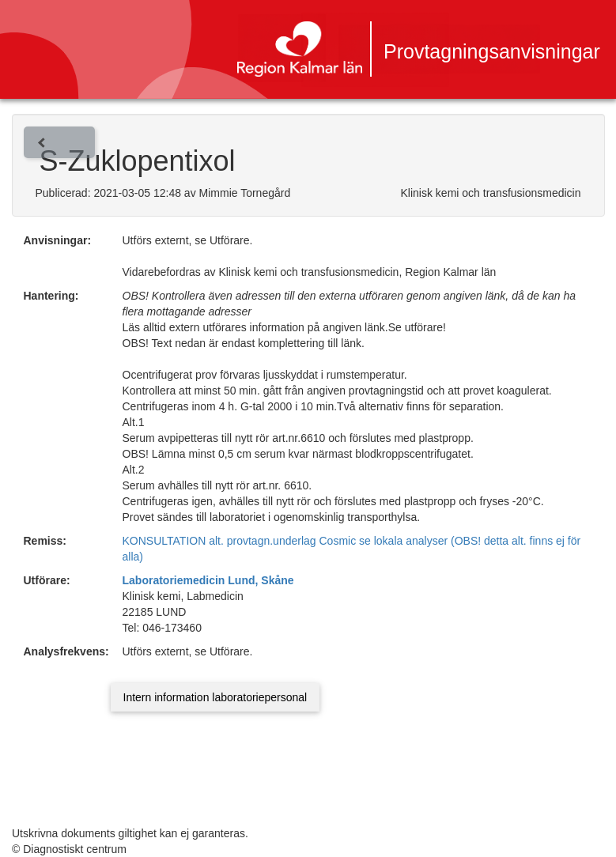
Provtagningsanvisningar (492, 51)
